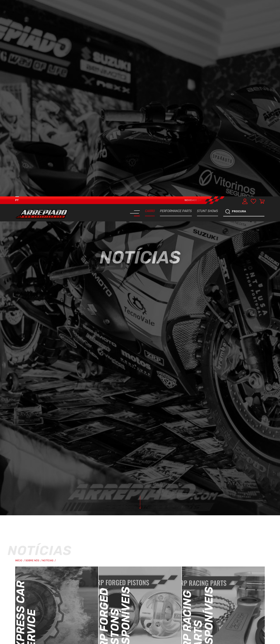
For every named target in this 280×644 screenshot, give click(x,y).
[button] (267, 594)
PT (17, 4)
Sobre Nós (34, 364)
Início (20, 364)
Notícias (49, 364)
